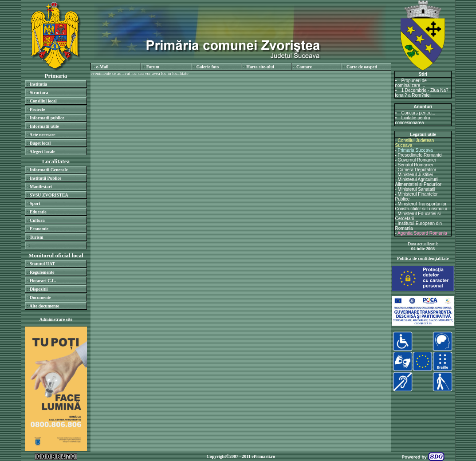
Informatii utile (44, 126)
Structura (39, 93)
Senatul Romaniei (415, 165)
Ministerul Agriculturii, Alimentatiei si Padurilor (419, 182)
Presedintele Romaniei (420, 155)
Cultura (37, 220)
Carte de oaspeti (362, 67)
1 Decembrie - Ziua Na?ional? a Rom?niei (422, 93)
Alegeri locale (42, 152)
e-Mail (102, 67)
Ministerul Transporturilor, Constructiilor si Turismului (421, 206)
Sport (35, 203)
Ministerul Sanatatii (417, 189)
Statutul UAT (42, 264)
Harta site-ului (260, 67)
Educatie (38, 212)
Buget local (40, 143)
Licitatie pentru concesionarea (413, 120)
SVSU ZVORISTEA (49, 195)
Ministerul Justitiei (415, 175)
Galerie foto (207, 67)
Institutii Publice (45, 178)
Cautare (304, 67)
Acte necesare (42, 135)
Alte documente (44, 306)
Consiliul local (43, 101)
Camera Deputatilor (417, 170)
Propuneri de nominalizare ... (411, 83)
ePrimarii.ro (263, 456)
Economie (39, 229)
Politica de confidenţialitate (423, 258)
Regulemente (42, 272)
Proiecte (37, 109)
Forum (153, 67)
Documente (40, 297)
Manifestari (41, 187)
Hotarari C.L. (43, 281)
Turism (37, 237)
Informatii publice (47, 118)
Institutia (38, 84)
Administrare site (56, 319)
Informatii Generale (49, 170)
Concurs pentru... (419, 113)
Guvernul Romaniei (417, 160)
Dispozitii (39, 289)
